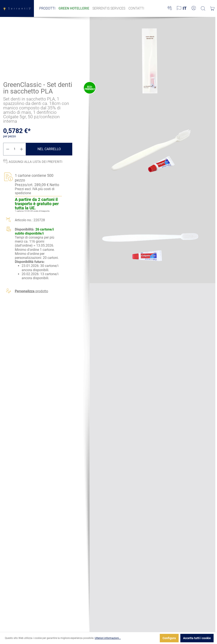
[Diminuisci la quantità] (8, 149)
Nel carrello (49, 149)
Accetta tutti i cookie (197, 638)
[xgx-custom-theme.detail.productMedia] (152, 61)
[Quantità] (15, 149)
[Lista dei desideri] (170, 8)
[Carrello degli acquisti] (212, 8)
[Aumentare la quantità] (22, 149)
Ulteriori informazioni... (108, 638)
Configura (169, 638)
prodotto (31, 291)
